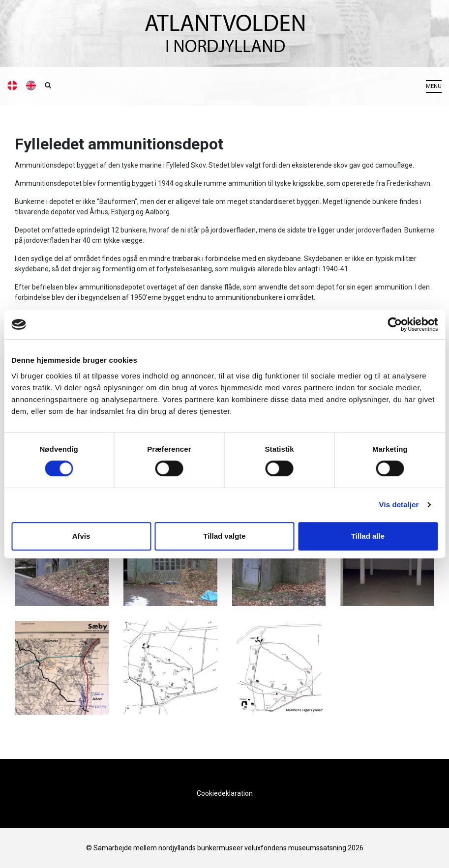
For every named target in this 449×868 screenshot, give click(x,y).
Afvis (81, 536)
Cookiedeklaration (225, 793)
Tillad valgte (224, 536)
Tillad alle (368, 536)
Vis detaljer (399, 505)
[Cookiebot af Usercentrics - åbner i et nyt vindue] (395, 324)
